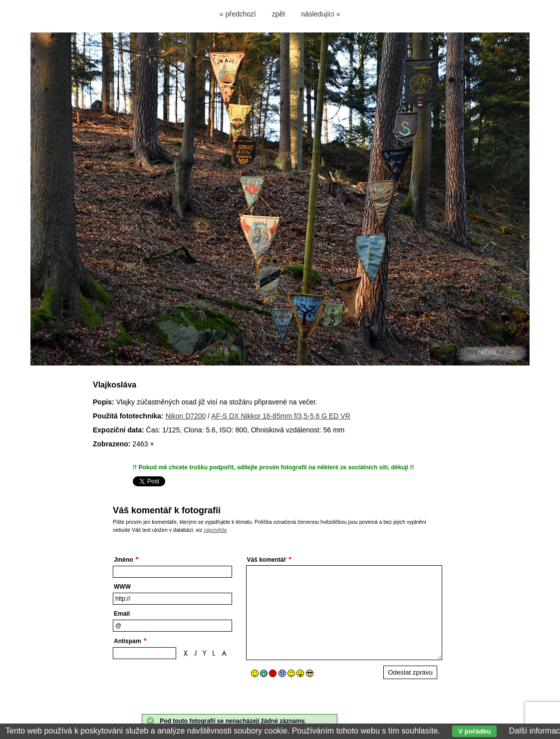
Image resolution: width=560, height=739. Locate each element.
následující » (321, 14)
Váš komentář (267, 560)
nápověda (215, 530)
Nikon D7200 (185, 416)
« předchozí (238, 14)
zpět (279, 14)
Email (122, 614)
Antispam (128, 641)
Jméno (124, 560)
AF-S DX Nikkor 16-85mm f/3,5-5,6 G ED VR (281, 416)
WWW (122, 587)
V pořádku (474, 731)
